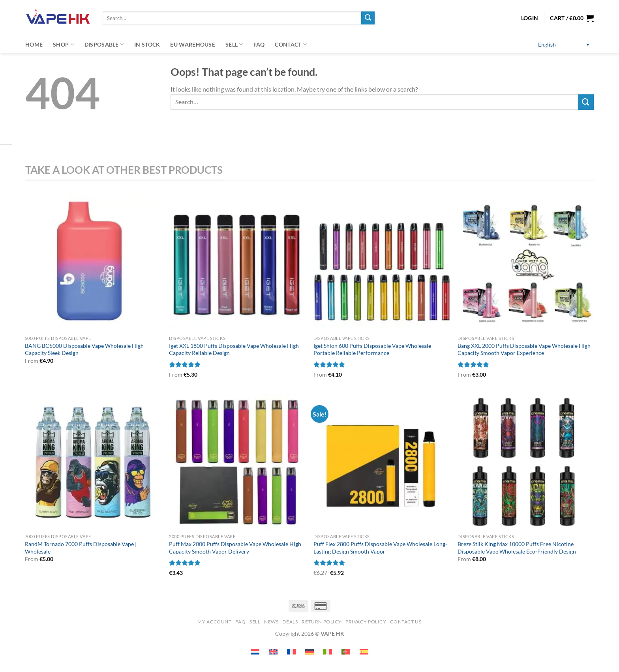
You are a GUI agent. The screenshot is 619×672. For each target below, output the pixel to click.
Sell (234, 44)
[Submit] (368, 18)
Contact (291, 44)
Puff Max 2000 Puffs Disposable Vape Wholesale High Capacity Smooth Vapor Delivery (235, 548)
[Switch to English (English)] (564, 45)
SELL (255, 622)
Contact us (406, 622)
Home (34, 44)
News (271, 622)
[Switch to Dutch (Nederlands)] (255, 652)
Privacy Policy (366, 622)
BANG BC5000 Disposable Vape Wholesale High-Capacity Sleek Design (85, 349)
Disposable (104, 44)
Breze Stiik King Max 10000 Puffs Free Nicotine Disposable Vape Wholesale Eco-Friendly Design (517, 548)
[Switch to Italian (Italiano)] (328, 652)
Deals (290, 622)
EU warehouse (192, 44)
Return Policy (322, 622)
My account (214, 622)
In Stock (147, 44)
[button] (572, 18)
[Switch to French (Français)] (291, 652)
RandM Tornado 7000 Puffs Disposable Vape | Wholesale (81, 548)
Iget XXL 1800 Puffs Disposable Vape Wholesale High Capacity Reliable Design (234, 349)
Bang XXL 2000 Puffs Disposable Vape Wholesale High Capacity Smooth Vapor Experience (524, 349)
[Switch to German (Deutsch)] (309, 652)
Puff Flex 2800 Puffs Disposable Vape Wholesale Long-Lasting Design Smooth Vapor (380, 548)
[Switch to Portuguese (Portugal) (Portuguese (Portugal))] (346, 652)
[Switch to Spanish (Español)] (364, 652)
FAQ (259, 44)
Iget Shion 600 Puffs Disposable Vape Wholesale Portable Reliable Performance (372, 349)
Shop (64, 44)
